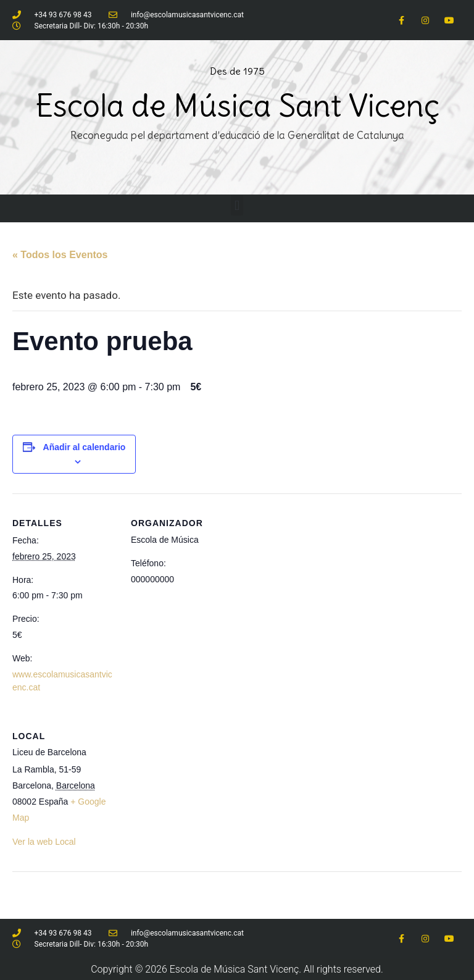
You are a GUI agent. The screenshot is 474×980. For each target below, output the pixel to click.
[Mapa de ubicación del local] (196, 834)
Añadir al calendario (85, 447)
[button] (237, 205)
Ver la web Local (44, 842)
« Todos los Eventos (60, 255)
